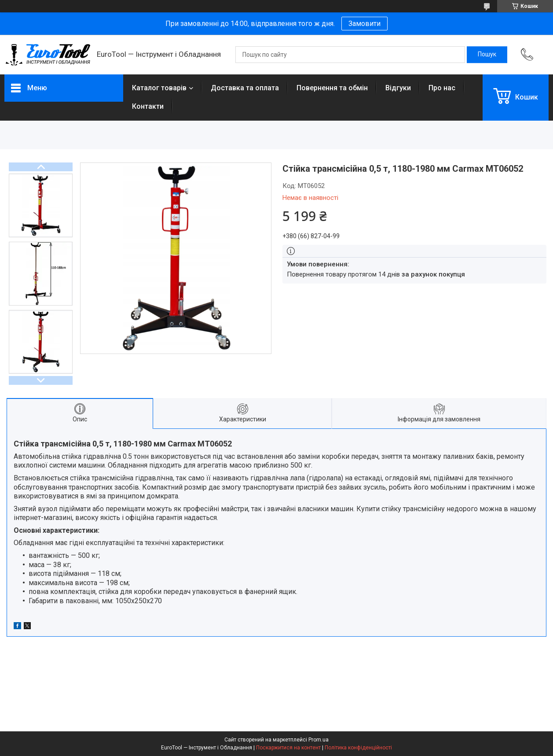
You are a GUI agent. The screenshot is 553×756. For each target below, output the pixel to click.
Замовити (364, 24)
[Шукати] (487, 55)
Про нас (442, 88)
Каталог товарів (159, 88)
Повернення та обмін (332, 88)
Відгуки (398, 88)
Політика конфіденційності (358, 748)
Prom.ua (319, 740)
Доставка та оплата (245, 88)
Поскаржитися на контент (288, 748)
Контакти (148, 106)
